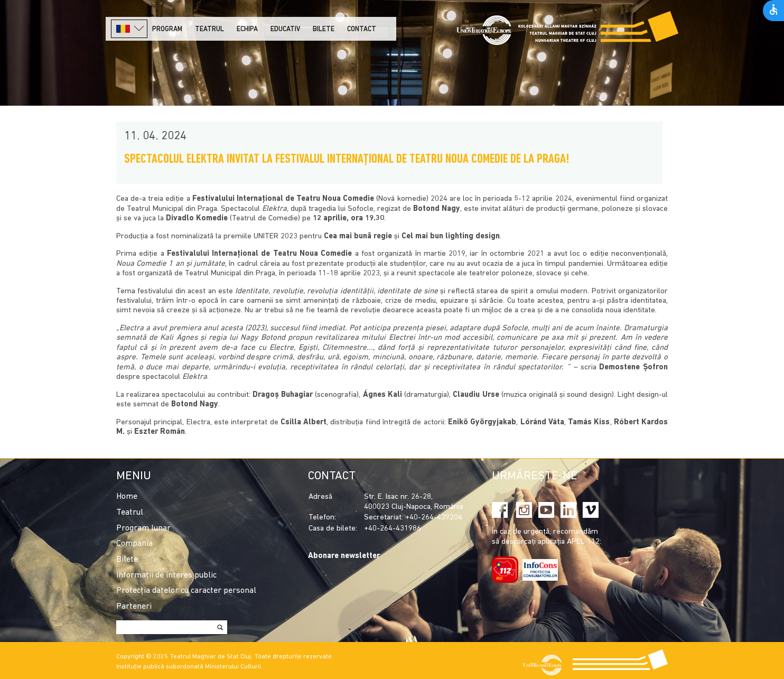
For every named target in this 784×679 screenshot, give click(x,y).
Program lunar (143, 528)
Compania (134, 544)
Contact (362, 29)
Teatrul (209, 29)
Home (127, 497)
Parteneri (134, 607)
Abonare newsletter (344, 556)
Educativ (285, 29)
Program (167, 29)
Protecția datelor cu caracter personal (186, 591)
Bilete (324, 29)
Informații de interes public (166, 575)
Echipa (247, 29)
